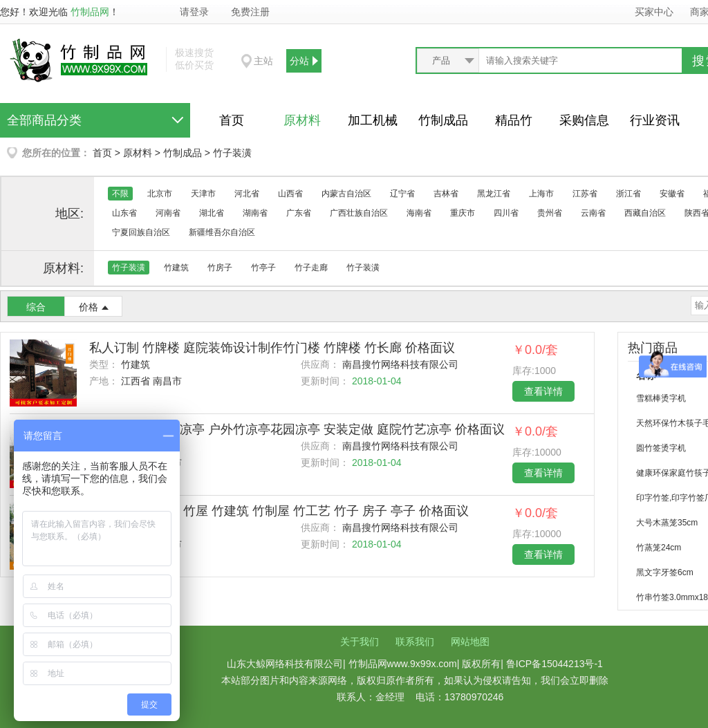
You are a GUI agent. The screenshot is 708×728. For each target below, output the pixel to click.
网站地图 (470, 642)
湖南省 (255, 213)
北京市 (160, 194)
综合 (36, 307)
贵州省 (550, 213)
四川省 (506, 213)
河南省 (168, 213)
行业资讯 (655, 120)
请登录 (194, 12)
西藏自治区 (645, 213)
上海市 (541, 194)
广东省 (299, 213)
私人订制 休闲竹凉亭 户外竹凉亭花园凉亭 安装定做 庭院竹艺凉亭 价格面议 (297, 429)
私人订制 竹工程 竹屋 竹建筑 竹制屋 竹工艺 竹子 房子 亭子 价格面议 (279, 511)
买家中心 (654, 12)
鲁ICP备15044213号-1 (555, 664)
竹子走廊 (311, 268)
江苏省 (585, 194)
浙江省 (628, 194)
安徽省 (672, 194)
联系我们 (415, 642)
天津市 (203, 194)
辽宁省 (402, 194)
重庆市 (463, 213)
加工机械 (373, 120)
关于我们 (360, 642)
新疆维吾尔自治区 (222, 232)
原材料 (302, 120)
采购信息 (584, 120)
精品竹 (514, 120)
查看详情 (543, 391)
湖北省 (212, 213)
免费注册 (250, 12)
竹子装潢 (232, 153)
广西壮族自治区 (359, 213)
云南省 (593, 213)
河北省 (247, 194)
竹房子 (220, 268)
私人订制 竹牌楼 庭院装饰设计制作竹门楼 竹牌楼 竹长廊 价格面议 (272, 348)
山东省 (124, 213)
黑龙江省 (494, 194)
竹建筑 (176, 268)
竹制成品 (443, 120)
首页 (232, 120)
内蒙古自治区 (346, 194)
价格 (88, 307)
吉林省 (446, 194)
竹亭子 (263, 268)
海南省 (419, 213)
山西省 (290, 194)
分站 (299, 61)
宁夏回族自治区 (141, 232)
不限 (120, 194)
